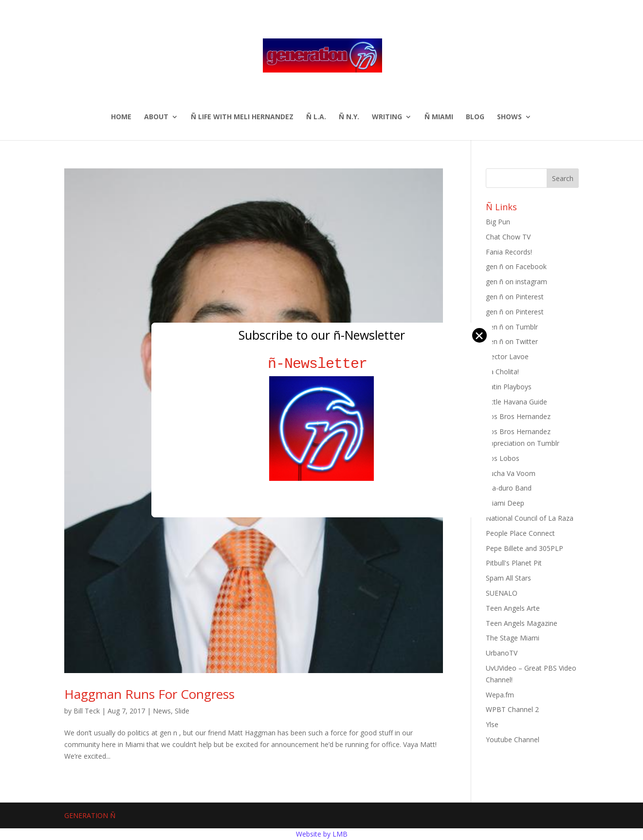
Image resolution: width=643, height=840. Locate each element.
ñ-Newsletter (321, 364)
